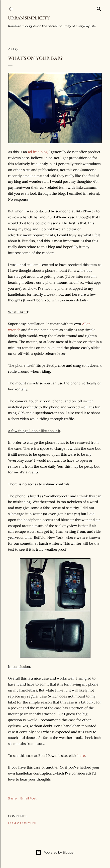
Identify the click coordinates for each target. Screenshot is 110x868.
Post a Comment (22, 823)
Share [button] (12, 798)
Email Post (28, 798)
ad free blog (38, 152)
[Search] (99, 8)
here (81, 756)
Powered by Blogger (55, 853)
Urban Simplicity (29, 18)
